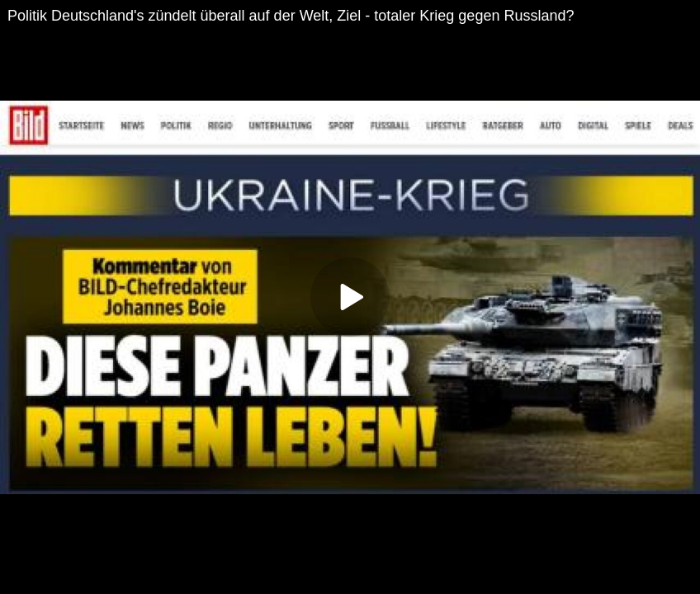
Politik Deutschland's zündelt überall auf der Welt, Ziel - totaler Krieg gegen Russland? (291, 16)
